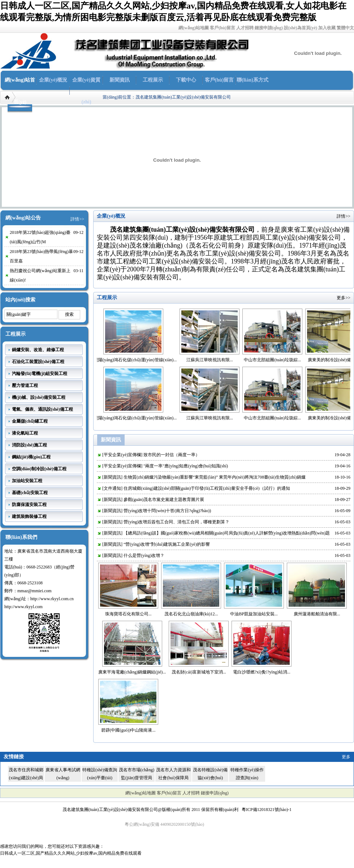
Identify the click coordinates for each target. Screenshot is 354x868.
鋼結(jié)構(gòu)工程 (31, 457)
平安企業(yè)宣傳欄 (122, 455)
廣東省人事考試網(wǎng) (63, 774)
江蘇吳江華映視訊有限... (215, 360)
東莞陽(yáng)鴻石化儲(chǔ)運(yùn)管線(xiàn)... (139, 360)
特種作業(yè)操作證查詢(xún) (247, 774)
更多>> (344, 298)
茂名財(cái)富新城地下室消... (199, 672)
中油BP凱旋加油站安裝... (254, 614)
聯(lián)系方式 (252, 80)
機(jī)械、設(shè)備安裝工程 (39, 397)
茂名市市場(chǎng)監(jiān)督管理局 (137, 774)
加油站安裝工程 (27, 481)
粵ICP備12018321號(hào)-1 (267, 810)
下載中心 (186, 80)
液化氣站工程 (25, 433)
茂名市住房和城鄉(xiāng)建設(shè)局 (26, 774)
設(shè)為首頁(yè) (301, 28)
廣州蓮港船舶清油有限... (317, 614)
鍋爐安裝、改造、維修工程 (38, 350)
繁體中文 (345, 28)
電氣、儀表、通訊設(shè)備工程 (42, 409)
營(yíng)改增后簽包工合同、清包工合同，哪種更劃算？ (176, 522)
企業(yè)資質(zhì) (87, 91)
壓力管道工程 (25, 385)
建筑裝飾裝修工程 (29, 516)
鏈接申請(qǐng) (269, 28)
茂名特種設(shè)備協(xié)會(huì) (210, 774)
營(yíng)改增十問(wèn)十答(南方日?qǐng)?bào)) (167, 511)
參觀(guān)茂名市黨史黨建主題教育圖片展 (164, 500)
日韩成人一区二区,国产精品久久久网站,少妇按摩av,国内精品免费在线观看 (71, 853)
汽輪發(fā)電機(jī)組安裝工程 (40, 374)
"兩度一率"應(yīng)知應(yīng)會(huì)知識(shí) (186, 466)
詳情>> (77, 219)
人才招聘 (245, 28)
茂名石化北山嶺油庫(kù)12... (191, 614)
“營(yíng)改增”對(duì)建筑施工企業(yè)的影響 (167, 544)
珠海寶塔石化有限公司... (128, 614)
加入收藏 (327, 28)
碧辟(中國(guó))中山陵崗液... (128, 730)
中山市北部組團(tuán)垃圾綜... (278, 360)
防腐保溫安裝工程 (29, 505)
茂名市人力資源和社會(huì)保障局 (173, 774)
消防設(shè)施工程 (29, 445)
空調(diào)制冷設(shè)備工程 (39, 469)
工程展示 (153, 80)
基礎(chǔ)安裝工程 (30, 493)
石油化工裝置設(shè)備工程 (38, 362)
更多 (346, 757)
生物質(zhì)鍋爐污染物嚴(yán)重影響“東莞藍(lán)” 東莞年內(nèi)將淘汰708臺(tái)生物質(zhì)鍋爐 (215, 477)
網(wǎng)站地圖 (194, 28)
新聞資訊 (120, 80)
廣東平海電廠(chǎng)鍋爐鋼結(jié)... (132, 672)
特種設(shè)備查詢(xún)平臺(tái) (100, 774)
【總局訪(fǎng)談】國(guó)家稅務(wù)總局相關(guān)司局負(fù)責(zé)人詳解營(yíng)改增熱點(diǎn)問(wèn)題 (227, 533)
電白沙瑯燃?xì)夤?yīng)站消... (262, 672)
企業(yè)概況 (53, 80)
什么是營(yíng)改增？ (144, 555)
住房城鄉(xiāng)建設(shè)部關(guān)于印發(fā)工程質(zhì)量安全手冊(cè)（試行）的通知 (207, 488)
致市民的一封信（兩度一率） (172, 455)
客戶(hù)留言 (222, 28)
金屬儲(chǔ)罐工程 (30, 421)
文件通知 (112, 488)
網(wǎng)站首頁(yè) (20, 91)
